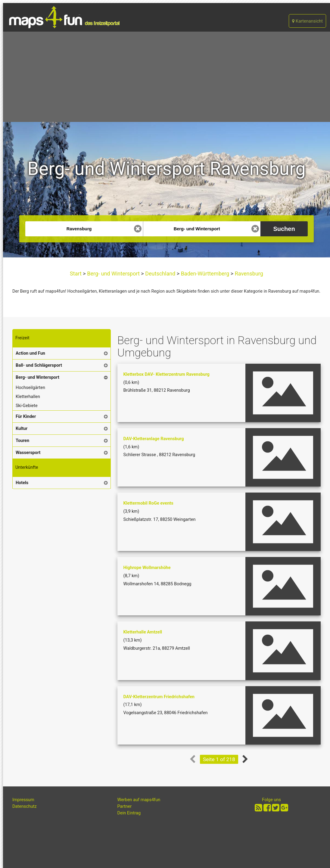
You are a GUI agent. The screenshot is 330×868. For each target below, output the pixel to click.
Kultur (22, 429)
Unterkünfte (27, 467)
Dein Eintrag (129, 813)
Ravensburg (248, 274)
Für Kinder (26, 417)
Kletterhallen (28, 397)
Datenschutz (25, 806)
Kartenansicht (307, 21)
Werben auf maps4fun (139, 800)
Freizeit (22, 338)
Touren (22, 441)
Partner (125, 806)
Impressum (23, 800)
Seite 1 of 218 (219, 759)
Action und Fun (30, 353)
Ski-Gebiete (27, 406)
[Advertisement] (167, 77)
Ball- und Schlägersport (39, 365)
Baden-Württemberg (205, 274)
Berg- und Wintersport (114, 274)
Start (76, 274)
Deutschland (160, 274)
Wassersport (28, 453)
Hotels (22, 483)
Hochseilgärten (30, 388)
